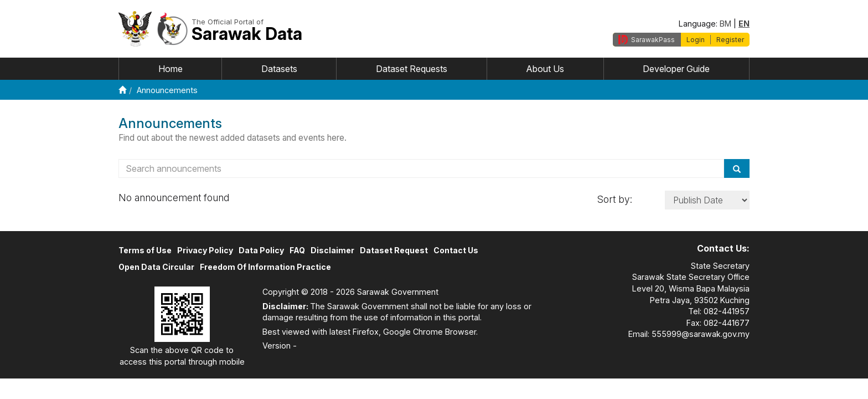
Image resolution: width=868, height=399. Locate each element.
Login (696, 40)
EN (744, 24)
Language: (698, 24)
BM (725, 24)
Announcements (167, 90)
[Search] (737, 168)
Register (730, 40)
